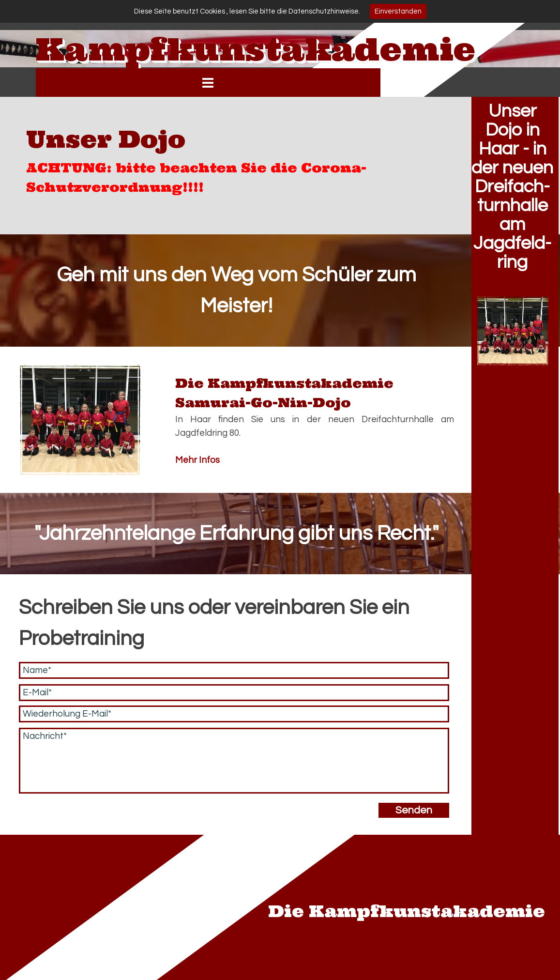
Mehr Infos (197, 460)
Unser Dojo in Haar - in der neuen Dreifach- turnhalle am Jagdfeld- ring (512, 187)
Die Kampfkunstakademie (407, 911)
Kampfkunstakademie (256, 49)
